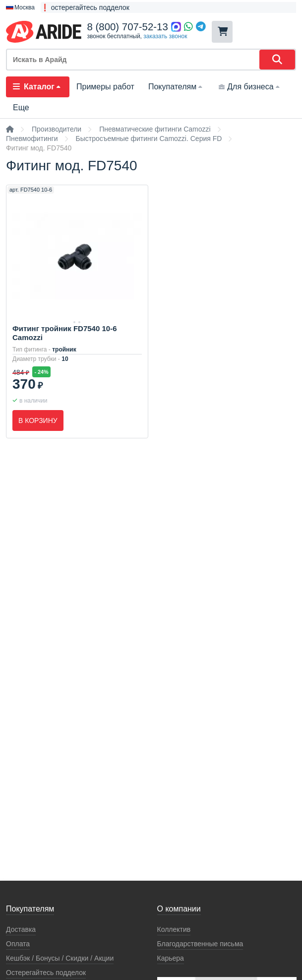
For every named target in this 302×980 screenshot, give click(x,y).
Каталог (38, 87)
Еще (21, 107)
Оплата (18, 944)
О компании (179, 909)
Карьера (171, 958)
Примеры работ (105, 87)
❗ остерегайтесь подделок (85, 7)
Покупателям (176, 87)
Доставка (21, 929)
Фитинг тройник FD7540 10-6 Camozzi (64, 333)
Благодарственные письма (200, 944)
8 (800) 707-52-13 (128, 27)
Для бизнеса (250, 87)
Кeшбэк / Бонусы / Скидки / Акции (60, 958)
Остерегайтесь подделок (46, 973)
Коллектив (174, 929)
